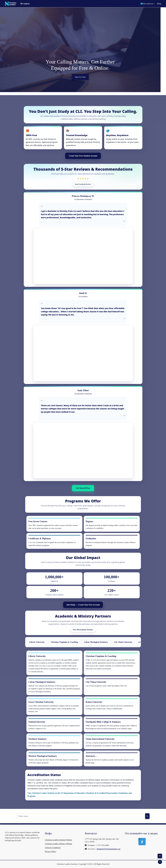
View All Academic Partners (83, 630)
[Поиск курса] (81, 816)
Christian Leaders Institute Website (58, 840)
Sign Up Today (83, 77)
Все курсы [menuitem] (25, 4)
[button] (148, 4)
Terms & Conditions (53, 848)
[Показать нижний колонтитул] (160, 862)
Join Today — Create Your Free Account (83, 605)
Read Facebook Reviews (83, 184)
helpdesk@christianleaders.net (109, 849)
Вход (159, 4)
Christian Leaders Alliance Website (58, 844)
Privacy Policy (50, 851)
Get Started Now (83, 488)
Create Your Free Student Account (83, 156)
